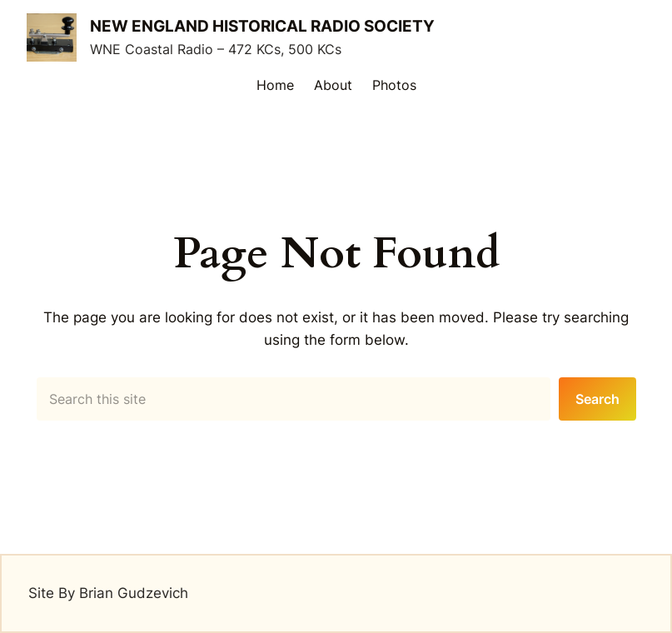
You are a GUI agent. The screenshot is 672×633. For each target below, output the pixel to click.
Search (597, 399)
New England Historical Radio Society (262, 26)
